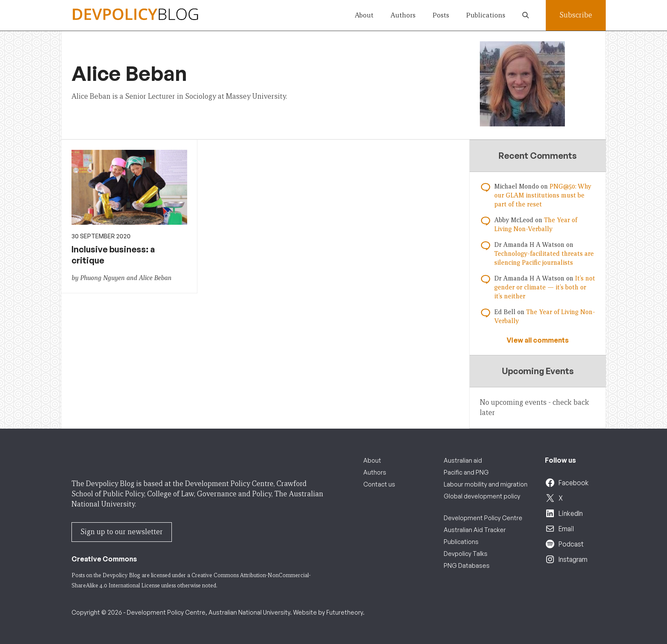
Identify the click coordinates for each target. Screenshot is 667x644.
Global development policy (482, 496)
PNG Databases (467, 565)
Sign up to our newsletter (122, 532)
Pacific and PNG (466, 472)
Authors (403, 15)
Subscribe (576, 15)
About (364, 15)
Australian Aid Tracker (475, 530)
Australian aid (463, 460)
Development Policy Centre (483, 518)
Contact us (379, 484)
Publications (486, 15)
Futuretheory (345, 612)
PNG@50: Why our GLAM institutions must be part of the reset (543, 195)
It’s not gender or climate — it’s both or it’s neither (545, 287)
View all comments (538, 340)
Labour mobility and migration (486, 484)
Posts (441, 15)
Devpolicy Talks (466, 554)
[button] (526, 15)
